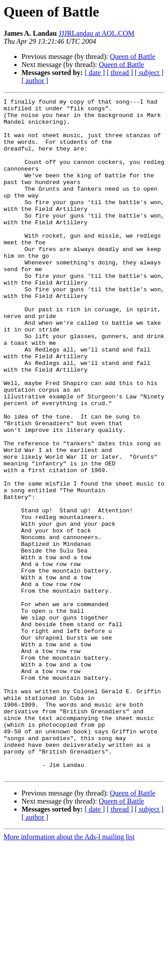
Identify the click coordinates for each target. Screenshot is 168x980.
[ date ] (95, 73)
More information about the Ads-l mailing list (69, 972)
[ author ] (35, 81)
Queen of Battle (132, 57)
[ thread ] (120, 73)
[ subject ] (149, 73)
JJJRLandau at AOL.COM (97, 33)
